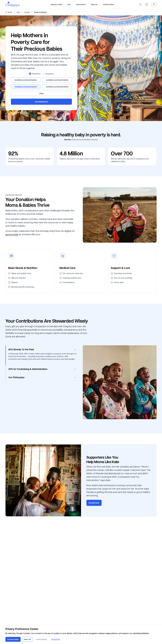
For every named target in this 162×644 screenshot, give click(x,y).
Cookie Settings (41, 639)
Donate (27, 12)
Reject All (27, 639)
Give (18, 12)
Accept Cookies (13, 639)
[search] (140, 5)
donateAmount (41, 102)
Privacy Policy (56, 639)
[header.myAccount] (154, 5)
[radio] (30, 74)
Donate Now (94, 503)
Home (10, 12)
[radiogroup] (41, 74)
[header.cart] (147, 5)
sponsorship (12, 234)
